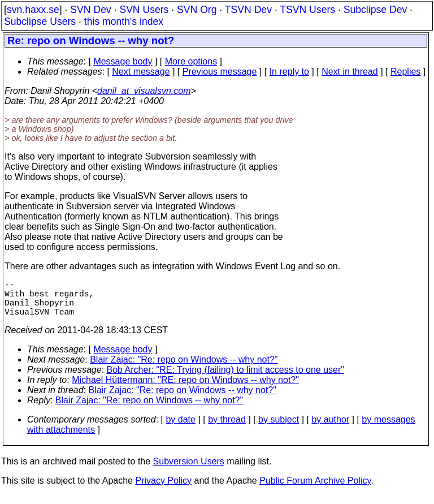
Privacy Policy (163, 490)
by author (330, 428)
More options (191, 61)
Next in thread (350, 72)
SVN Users (144, 10)
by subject (279, 428)
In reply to (289, 72)
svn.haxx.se (33, 10)
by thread (227, 428)
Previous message (220, 72)
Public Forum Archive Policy (315, 490)
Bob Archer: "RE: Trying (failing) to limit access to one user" (225, 379)
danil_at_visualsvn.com (144, 91)
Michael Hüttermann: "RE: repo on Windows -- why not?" (185, 389)
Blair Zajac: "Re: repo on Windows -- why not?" (184, 369)
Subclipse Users (40, 21)
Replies (405, 72)
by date (180, 428)
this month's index (124, 21)
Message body (123, 61)
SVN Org (197, 10)
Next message (141, 72)
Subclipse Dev (375, 10)
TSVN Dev (248, 10)
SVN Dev (90, 10)
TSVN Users (307, 10)
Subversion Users (189, 470)
